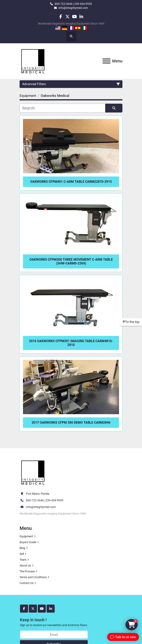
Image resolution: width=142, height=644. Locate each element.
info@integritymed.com (73, 8)
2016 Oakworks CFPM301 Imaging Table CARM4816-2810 (71, 343)
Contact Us (27, 583)
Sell (22, 554)
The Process (27, 571)
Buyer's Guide (28, 542)
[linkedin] (81, 17)
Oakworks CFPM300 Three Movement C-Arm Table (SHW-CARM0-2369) (71, 261)
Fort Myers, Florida (38, 494)
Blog (22, 548)
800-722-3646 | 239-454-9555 (73, 4)
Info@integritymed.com (41, 507)
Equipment (26, 536)
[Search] (62, 108)
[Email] (54, 635)
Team (23, 560)
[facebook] (60, 17)
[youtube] (74, 17)
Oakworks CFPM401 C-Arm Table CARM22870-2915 (71, 182)
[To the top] (131, 322)
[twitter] (67, 17)
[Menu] (106, 61)
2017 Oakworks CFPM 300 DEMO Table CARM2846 (71, 423)
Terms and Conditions (33, 577)
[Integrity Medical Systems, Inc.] (33, 472)
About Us (25, 566)
